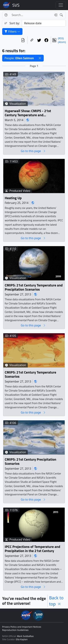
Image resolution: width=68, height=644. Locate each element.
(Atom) (62, 42)
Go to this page (33, 151)
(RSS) (61, 38)
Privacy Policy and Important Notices (22, 627)
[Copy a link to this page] (32, 40)
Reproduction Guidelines (15, 630)
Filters (12, 31)
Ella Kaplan (22, 640)
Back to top (56, 601)
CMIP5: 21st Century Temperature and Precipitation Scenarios (34, 287)
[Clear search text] (55, 15)
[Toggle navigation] (61, 5)
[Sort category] (44, 23)
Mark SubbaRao (25, 636)
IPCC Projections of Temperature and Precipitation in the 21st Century (32, 549)
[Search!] (62, 15)
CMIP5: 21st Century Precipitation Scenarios (30, 462)
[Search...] (31, 15)
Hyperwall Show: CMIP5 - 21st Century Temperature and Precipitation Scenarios (28, 113)
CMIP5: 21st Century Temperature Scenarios (30, 375)
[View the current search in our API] (23, 40)
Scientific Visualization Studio (16, 5)
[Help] (6, 15)
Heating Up (13, 198)
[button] (40, 58)
